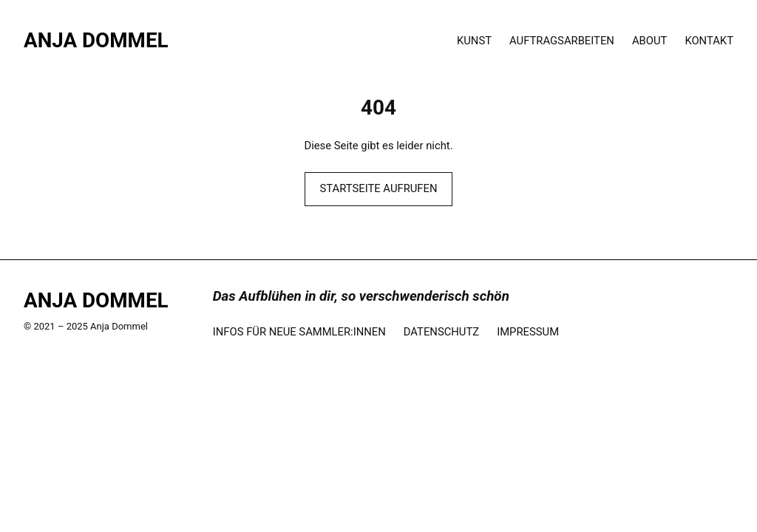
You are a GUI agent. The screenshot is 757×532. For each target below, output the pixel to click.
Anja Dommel (96, 40)
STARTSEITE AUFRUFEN (378, 188)
